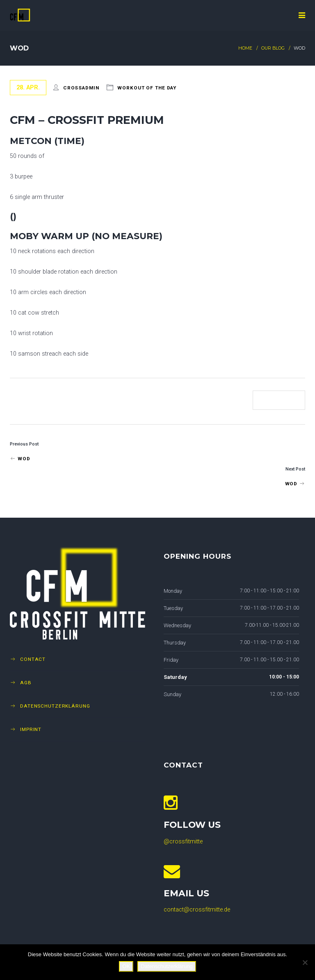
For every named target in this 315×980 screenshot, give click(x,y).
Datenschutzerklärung (55, 706)
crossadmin (81, 88)
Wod (20, 459)
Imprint (31, 729)
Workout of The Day (147, 88)
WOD (295, 484)
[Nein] (305, 962)
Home (245, 48)
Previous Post (24, 444)
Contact (33, 659)
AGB (26, 683)
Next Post (295, 469)
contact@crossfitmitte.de (197, 910)
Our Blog (273, 48)
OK (126, 966)
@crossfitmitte (183, 842)
